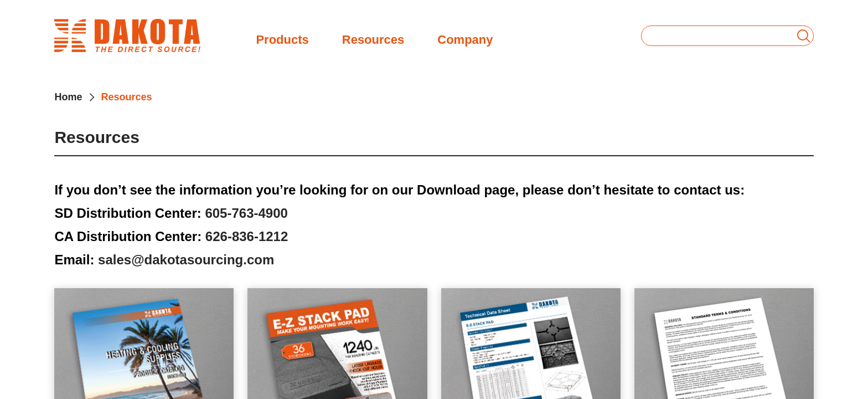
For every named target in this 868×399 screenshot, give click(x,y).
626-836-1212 (247, 236)
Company (465, 39)
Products (282, 39)
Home (68, 97)
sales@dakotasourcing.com (186, 260)
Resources (373, 39)
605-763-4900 (246, 213)
